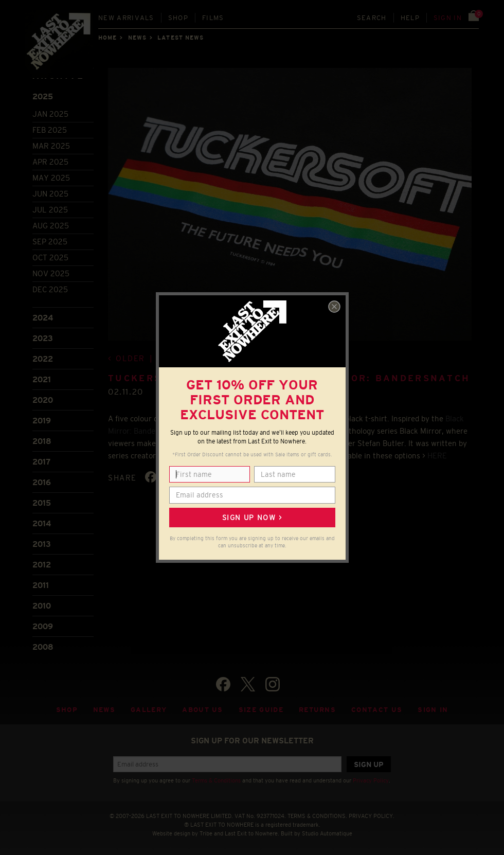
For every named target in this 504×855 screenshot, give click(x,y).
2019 (42, 421)
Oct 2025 (50, 257)
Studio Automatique (327, 833)
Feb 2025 (50, 130)
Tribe (206, 833)
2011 (41, 585)
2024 (43, 318)
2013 (42, 544)
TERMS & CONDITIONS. (317, 816)
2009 (43, 626)
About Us (203, 710)
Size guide (261, 710)
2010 (42, 606)
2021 (42, 379)
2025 (43, 96)
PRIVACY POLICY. (372, 816)
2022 (43, 359)
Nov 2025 (51, 273)
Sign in (448, 18)
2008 (43, 647)
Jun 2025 (50, 194)
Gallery (149, 710)
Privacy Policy (371, 780)
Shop (178, 18)
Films (213, 18)
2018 (42, 441)
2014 (42, 523)
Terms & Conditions (216, 780)
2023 (43, 338)
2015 (42, 503)
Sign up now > (252, 518)
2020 (43, 400)
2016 (42, 482)
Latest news (181, 38)
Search (372, 18)
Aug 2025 (51, 226)
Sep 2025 (50, 242)
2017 (41, 462)
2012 (42, 565)
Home (107, 38)
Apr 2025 (50, 162)
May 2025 (51, 178)
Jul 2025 (50, 210)
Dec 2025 (50, 289)
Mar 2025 (51, 146)
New (126, 18)
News (137, 38)
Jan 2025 (50, 114)
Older (130, 358)
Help (410, 18)
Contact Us (377, 710)
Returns (317, 710)
